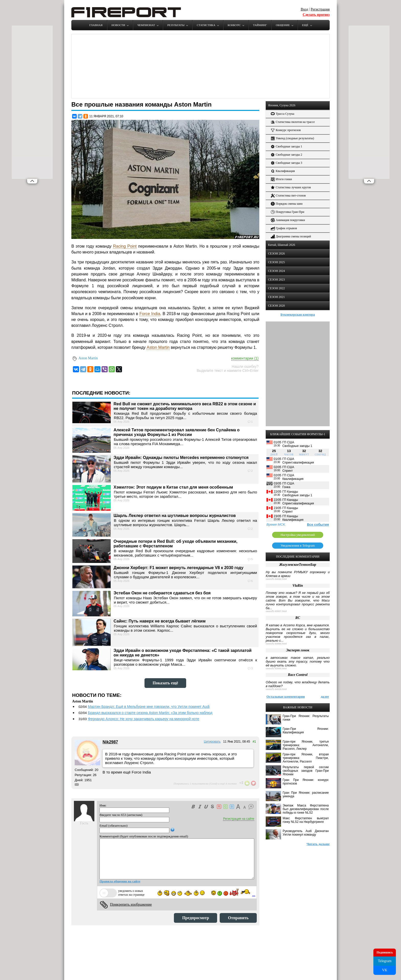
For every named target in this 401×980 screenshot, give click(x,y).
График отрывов (284, 228)
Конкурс (234, 25)
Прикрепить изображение (131, 904)
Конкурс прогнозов (286, 130)
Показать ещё (165, 683)
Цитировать (212, 742)
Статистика (206, 25)
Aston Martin (158, 347)
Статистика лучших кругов (291, 187)
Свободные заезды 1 (287, 147)
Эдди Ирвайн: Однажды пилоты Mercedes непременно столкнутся (181, 458)
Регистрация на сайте (239, 819)
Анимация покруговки (288, 220)
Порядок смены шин (287, 204)
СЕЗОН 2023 (276, 280)
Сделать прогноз (316, 15)
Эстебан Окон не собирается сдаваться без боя (162, 593)
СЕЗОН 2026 (276, 253)
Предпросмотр (196, 918)
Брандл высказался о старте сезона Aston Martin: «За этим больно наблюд (150, 713)
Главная (96, 25)
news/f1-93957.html (276, 611)
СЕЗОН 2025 (276, 262)
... (254, 895)
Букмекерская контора (298, 314)
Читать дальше (318, 844)
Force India (150, 314)
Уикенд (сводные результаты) (292, 138)
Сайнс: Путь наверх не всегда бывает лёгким (160, 621)
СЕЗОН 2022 (276, 288)
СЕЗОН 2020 (276, 306)
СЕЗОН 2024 (276, 271)
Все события (318, 524)
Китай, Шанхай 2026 (282, 245)
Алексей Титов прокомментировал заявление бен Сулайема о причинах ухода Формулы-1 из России (177, 432)
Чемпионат (146, 25)
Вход (304, 9)
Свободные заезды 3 (287, 163)
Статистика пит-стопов (288, 196)
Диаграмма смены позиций (291, 237)
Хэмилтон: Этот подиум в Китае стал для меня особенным (173, 487)
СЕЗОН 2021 (276, 297)
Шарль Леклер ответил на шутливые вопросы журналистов (175, 516)
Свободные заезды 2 (287, 155)
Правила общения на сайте (120, 881)
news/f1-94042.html (276, 579)
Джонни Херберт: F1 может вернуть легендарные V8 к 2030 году (179, 568)
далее (325, 696)
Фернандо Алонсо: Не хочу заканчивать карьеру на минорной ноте (143, 719)
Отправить (238, 918)
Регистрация (320, 9)
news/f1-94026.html (276, 689)
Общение (283, 25)
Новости (118, 25)
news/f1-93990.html (276, 644)
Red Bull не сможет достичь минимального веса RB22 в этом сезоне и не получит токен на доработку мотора (185, 406)
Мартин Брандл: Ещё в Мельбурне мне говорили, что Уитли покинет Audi (149, 707)
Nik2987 (110, 742)
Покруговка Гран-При (288, 212)
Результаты (176, 25)
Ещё (305, 25)
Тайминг (260, 25)
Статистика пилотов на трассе (293, 122)
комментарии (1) (245, 358)
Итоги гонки (281, 179)
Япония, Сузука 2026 (282, 105)
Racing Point (125, 246)
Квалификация (283, 171)
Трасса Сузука (283, 114)
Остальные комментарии (286, 696)
